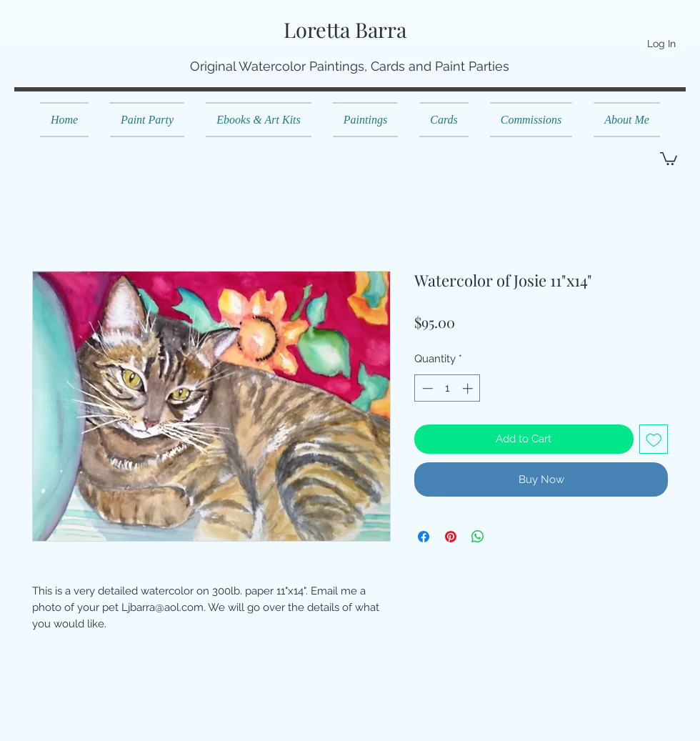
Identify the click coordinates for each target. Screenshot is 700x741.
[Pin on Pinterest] (451, 537)
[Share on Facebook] (424, 537)
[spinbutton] (447, 388)
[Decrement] (426, 388)
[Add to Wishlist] (654, 439)
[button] (669, 158)
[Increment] (469, 388)
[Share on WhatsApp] (478, 537)
